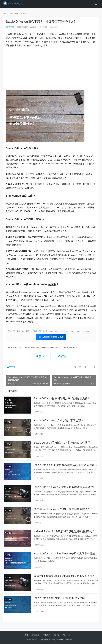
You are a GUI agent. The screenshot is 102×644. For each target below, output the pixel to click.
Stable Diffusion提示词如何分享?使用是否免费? (61, 399)
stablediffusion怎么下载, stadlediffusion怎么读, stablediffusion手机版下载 (33, 347)
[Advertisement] (51, 69)
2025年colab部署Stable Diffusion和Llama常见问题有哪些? (66, 578)
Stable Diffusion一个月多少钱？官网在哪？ (59, 421)
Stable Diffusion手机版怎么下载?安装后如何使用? (63, 443)
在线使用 (36, 635)
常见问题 (43, 27)
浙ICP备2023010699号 (65, 639)
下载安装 (47, 635)
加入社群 (67, 635)
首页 (5, 13)
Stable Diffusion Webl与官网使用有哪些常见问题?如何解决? (65, 489)
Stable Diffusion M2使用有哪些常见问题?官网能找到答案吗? (65, 466)
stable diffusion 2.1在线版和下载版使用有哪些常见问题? (64, 533)
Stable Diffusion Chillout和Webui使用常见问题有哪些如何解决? (66, 556)
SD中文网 (10, 27)
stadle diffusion (69, 347)
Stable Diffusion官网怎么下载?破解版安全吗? (60, 601)
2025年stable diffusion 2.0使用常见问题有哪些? (61, 511)
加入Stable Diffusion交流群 (51, 337)
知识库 (57, 635)
